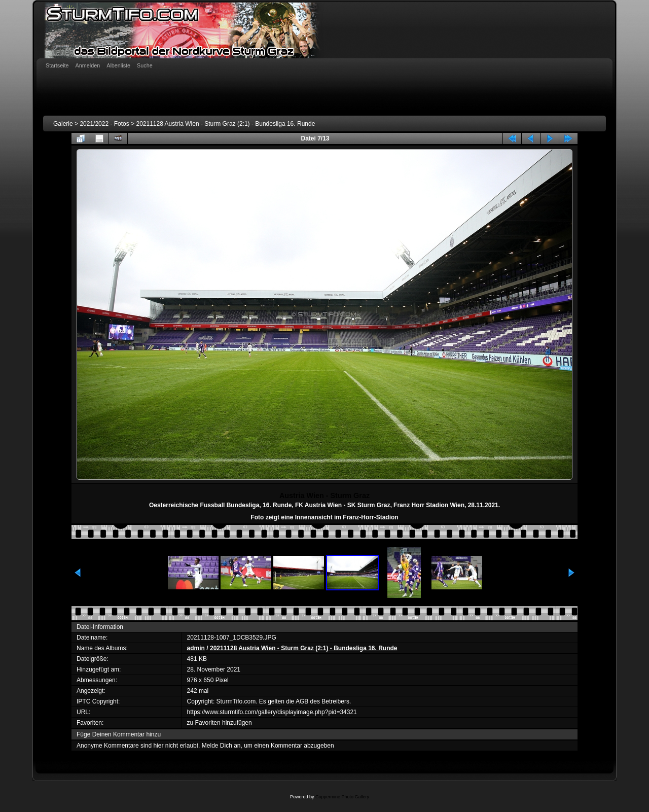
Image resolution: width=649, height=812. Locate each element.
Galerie (63, 124)
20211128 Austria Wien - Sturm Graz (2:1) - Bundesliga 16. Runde (225, 124)
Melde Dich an (221, 746)
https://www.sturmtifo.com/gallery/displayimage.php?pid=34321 (272, 712)
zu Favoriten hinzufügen (220, 723)
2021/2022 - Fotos (104, 124)
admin (196, 648)
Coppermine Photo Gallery (342, 797)
